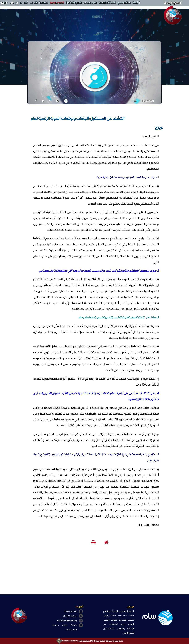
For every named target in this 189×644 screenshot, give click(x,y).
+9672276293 (71, 611)
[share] (35, 101)
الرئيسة (136, 3)
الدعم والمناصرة (74, 3)
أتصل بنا (24, 3)
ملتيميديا (44, 3)
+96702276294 (70, 616)
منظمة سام (124, 3)
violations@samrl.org (67, 621)
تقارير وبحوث (90, 3)
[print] (135, 101)
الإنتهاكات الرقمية (107, 3)
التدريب (34, 3)
